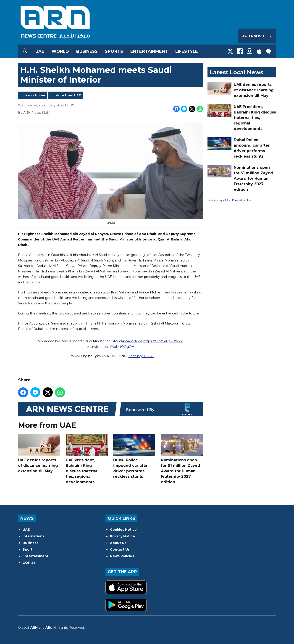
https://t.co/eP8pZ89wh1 (163, 341)
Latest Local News (236, 72)
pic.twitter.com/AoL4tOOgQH (111, 347)
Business (87, 51)
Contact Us (120, 549)
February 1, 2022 (141, 356)
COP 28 (29, 563)
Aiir (48, 628)
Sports (114, 51)
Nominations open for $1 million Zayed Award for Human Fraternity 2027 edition (182, 459)
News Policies (122, 556)
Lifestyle (187, 51)
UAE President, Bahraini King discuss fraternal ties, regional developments (87, 459)
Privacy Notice (122, 536)
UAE (40, 51)
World (60, 51)
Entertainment (149, 51)
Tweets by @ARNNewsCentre (230, 200)
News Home (35, 95)
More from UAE (68, 95)
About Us (118, 543)
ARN (34, 628)
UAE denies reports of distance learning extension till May (39, 454)
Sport (28, 549)
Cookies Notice (123, 530)
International (34, 536)
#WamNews (132, 341)
